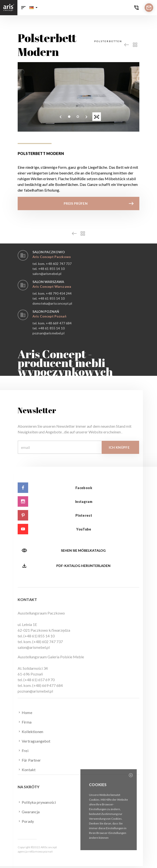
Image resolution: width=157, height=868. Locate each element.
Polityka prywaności (37, 802)
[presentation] (61, 117)
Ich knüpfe (119, 447)
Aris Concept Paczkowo (52, 257)
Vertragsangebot (34, 741)
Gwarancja (29, 812)
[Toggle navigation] (23, 8)
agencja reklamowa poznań (35, 851)
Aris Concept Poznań (49, 316)
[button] (33, 8)
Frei (23, 750)
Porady (26, 821)
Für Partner (29, 760)
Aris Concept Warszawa (52, 286)
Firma (25, 722)
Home (25, 712)
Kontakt (27, 769)
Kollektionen (30, 731)
